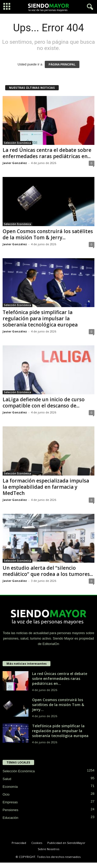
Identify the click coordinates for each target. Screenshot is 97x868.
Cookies (37, 843)
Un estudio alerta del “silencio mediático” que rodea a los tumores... (48, 571)
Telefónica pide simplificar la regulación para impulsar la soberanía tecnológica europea (40, 318)
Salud (7, 779)
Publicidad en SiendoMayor (66, 843)
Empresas (10, 802)
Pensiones (10, 810)
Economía (10, 787)
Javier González (15, 163)
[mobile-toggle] (7, 7)
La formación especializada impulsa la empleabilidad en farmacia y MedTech (46, 487)
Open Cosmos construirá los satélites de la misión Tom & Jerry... (48, 234)
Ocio (6, 794)
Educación (10, 818)
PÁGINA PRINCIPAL (62, 64)
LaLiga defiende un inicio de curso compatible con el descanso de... (44, 403)
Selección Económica (17, 143)
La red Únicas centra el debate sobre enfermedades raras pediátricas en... (47, 153)
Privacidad (19, 843)
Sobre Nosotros (48, 849)
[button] (89, 7)
